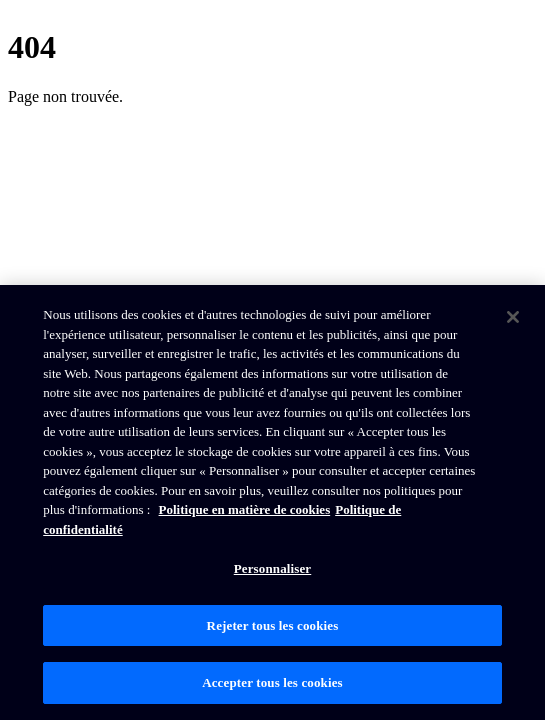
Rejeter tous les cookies (273, 625)
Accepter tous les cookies (272, 682)
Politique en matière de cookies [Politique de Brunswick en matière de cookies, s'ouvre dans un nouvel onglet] (245, 509)
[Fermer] (513, 317)
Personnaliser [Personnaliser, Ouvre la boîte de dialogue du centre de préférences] (273, 568)
